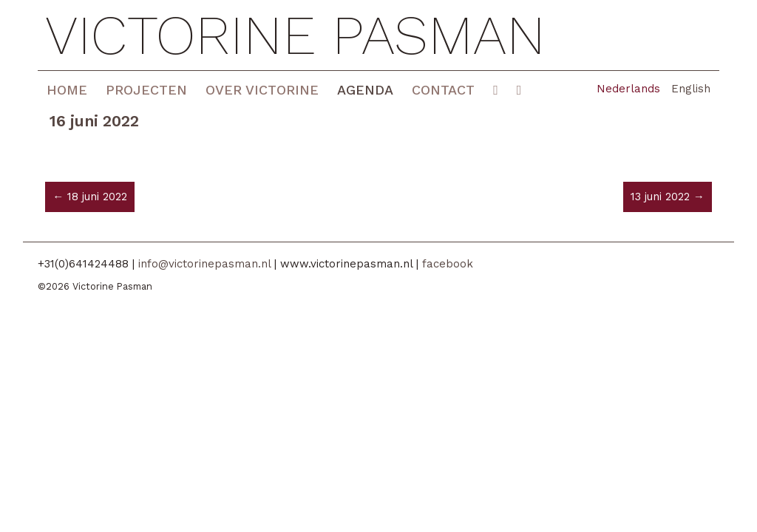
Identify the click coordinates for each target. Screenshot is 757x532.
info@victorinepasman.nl (204, 264)
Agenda (365, 90)
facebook (448, 264)
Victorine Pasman (295, 35)
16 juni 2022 (94, 121)
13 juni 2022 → (668, 197)
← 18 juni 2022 (90, 197)
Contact (443, 90)
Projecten (146, 90)
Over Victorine (262, 90)
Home (67, 90)
